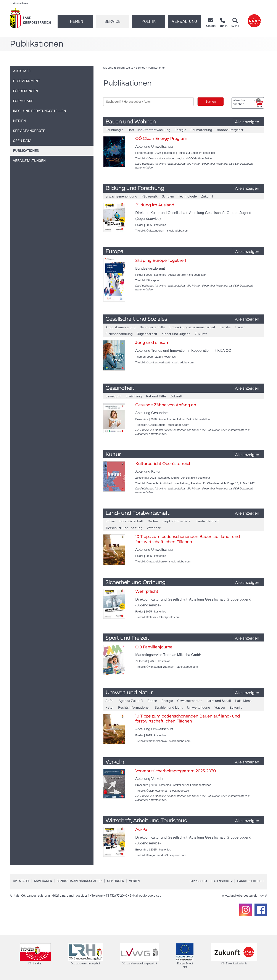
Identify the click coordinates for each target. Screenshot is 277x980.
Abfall (110, 701)
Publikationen (157, 68)
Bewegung (113, 396)
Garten (153, 521)
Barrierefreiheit (251, 881)
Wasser (220, 708)
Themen (75, 22)
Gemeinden (116, 881)
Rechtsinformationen (134, 708)
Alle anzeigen (247, 122)
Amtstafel (21, 881)
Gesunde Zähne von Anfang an (166, 405)
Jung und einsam (152, 343)
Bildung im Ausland (155, 205)
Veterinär (154, 528)
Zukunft (207, 197)
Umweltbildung (199, 708)
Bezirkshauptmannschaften (80, 881)
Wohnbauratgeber (230, 130)
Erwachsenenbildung (121, 197)
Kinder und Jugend (176, 334)
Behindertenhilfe (152, 327)
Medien (134, 881)
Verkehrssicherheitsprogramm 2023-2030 (176, 771)
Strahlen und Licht (169, 708)
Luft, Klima (243, 701)
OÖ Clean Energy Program (161, 139)
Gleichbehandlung (119, 334)
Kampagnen (43, 881)
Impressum (198, 881)
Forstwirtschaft (131, 521)
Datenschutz (222, 881)
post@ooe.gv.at (150, 896)
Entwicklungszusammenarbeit (192, 327)
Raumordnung (201, 130)
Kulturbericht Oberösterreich (163, 464)
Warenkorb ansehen (247, 102)
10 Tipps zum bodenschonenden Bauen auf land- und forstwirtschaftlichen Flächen (188, 539)
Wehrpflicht (147, 591)
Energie (180, 130)
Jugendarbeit (147, 334)
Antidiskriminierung (120, 327)
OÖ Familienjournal (154, 647)
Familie (225, 327)
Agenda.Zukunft (131, 701)
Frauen (240, 327)
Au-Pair (143, 829)
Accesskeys (19, 3)
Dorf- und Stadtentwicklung (149, 130)
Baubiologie (114, 130)
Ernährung (134, 396)
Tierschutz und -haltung (124, 528)
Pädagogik (150, 197)
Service (113, 22)
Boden (110, 521)
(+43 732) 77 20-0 (115, 896)
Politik (149, 22)
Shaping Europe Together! (161, 261)
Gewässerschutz (190, 701)
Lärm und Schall (219, 701)
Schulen (168, 197)
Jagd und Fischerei (177, 521)
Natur (110, 708)
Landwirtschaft (207, 521)
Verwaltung (184, 22)
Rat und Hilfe (156, 396)
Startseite (127, 68)
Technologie (188, 197)
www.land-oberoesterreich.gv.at (245, 896)
